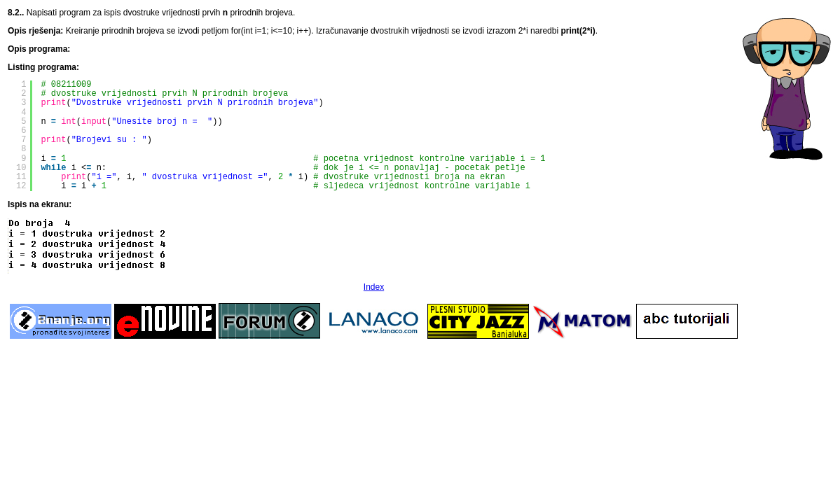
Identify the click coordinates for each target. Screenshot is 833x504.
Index (374, 287)
